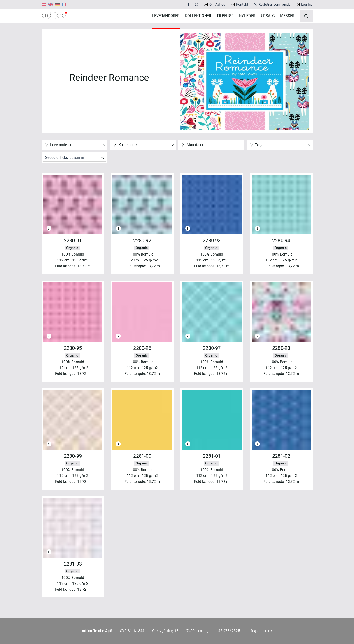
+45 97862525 (228, 631)
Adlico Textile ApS (97, 631)
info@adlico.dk (260, 631)
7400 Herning (197, 631)
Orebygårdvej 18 (165, 631)
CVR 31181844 (132, 631)
